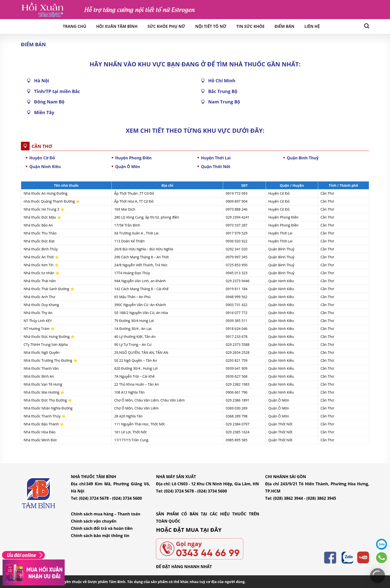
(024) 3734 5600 (127, 498)
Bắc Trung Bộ (223, 91)
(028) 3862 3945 (321, 498)
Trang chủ (74, 26)
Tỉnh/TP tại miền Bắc (57, 91)
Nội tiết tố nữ (211, 26)
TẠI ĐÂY (211, 530)
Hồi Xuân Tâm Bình (117, 26)
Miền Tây (44, 112)
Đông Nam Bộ (49, 102)
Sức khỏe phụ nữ (166, 26)
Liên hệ (312, 26)
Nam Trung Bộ (224, 102)
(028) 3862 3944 (288, 498)
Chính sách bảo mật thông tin (100, 536)
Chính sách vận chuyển (94, 521)
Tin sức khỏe (250, 26)
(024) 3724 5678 (94, 498)
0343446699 (382, 558)
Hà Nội (42, 81)
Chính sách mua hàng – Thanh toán (106, 514)
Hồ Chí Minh (222, 81)
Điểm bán (285, 26)
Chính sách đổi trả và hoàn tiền (102, 528)
